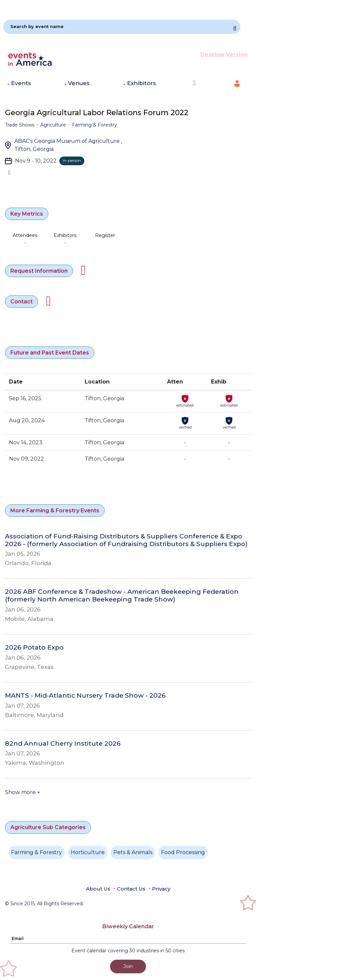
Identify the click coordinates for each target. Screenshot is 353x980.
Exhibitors (141, 83)
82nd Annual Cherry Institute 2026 (63, 744)
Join (128, 966)
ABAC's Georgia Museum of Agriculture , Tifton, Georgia (68, 145)
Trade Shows (20, 125)
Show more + (22, 792)
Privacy (161, 889)
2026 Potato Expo (34, 648)
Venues (79, 83)
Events (21, 83)
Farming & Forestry (94, 125)
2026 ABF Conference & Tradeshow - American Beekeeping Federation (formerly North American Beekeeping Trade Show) (122, 596)
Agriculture (53, 125)
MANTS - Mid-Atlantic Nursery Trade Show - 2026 (85, 696)
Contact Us (131, 889)
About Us (98, 889)
